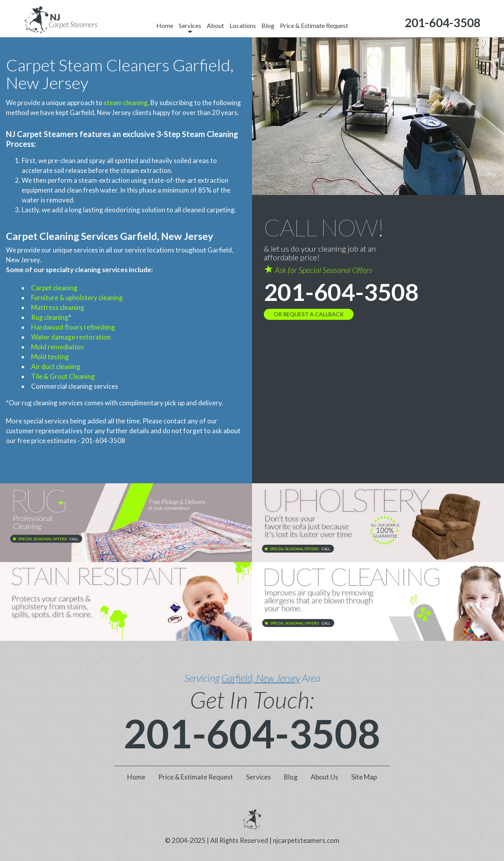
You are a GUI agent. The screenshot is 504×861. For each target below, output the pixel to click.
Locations (243, 25)
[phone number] (443, 23)
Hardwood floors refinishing (73, 327)
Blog (268, 25)
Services (190, 25)
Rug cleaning (50, 317)
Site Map (364, 777)
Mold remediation (57, 347)
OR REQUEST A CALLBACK (309, 314)
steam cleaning (126, 103)
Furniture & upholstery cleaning (77, 298)
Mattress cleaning (58, 307)
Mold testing (50, 357)
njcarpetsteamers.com (306, 840)
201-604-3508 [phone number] (341, 292)
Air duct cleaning (56, 366)
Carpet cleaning (54, 288)
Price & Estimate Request (314, 25)
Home (165, 25)
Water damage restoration (71, 337)
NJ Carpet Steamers (42, 134)
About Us (324, 777)
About (215, 25)
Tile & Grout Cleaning (63, 376)
